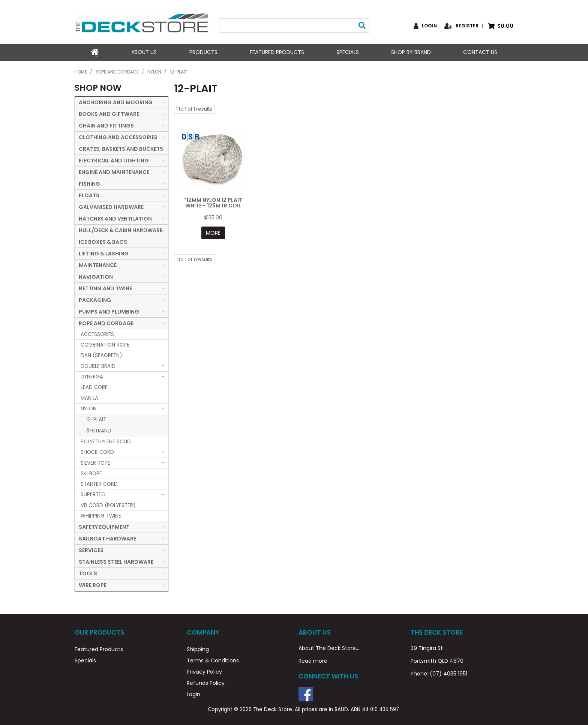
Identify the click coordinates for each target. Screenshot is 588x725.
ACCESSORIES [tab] (97, 334)
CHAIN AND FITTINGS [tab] (106, 125)
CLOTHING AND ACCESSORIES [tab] (118, 137)
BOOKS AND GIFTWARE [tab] (109, 113)
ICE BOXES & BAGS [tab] (103, 241)
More (213, 232)
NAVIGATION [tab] (96, 276)
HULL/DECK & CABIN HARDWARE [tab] (121, 230)
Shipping (198, 648)
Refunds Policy (206, 682)
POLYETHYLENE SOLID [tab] (106, 441)
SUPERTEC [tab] (93, 494)
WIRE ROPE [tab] (93, 585)
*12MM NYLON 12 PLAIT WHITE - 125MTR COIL (213, 202)
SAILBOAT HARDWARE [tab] (107, 538)
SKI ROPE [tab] (91, 473)
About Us (144, 52)
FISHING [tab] (89, 183)
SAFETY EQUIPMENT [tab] (104, 527)
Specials (348, 52)
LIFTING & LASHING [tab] (104, 253)
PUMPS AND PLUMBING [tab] (109, 311)
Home (95, 52)
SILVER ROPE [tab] (95, 462)
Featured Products (277, 52)
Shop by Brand (411, 52)
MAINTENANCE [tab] (98, 264)
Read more (313, 660)
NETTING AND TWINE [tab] (105, 288)
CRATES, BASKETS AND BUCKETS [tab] (121, 148)
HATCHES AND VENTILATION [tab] (115, 218)
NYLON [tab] (88, 408)
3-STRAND (99, 430)
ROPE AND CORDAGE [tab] (106, 323)
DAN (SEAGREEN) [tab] (101, 355)
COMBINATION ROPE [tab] (105, 344)
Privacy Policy (204, 671)
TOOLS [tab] (88, 573)
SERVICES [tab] (91, 550)
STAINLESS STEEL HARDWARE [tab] (116, 561)
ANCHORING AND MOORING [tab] (116, 102)
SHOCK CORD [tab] (97, 452)
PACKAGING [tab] (95, 299)
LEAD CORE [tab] (94, 387)
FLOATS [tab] (89, 195)
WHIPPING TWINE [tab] (101, 515)
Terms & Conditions (213, 660)
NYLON (154, 72)
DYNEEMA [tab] (92, 376)
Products (203, 52)
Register (467, 26)
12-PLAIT (96, 419)
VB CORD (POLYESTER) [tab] (108, 505)
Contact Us (480, 52)
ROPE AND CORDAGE (117, 72)
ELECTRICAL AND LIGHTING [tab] (114, 160)
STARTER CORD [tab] (99, 484)
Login (429, 26)
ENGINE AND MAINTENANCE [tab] (114, 171)
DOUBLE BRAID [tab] (98, 366)
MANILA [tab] (89, 397)
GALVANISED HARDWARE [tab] (111, 206)
